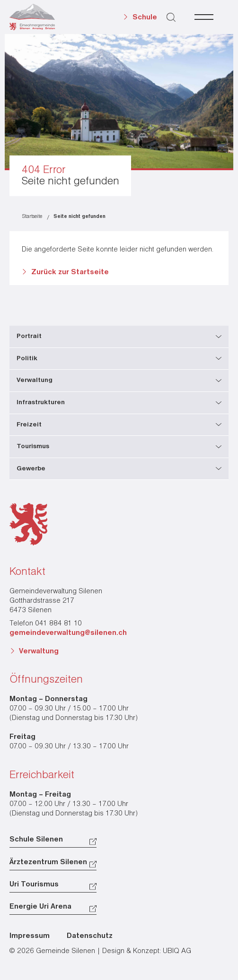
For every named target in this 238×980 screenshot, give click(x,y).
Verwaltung (39, 651)
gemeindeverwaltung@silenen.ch (68, 633)
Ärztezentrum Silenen (48, 862)
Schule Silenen (36, 840)
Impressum (30, 936)
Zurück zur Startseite (70, 272)
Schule (145, 17)
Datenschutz (90, 936)
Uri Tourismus (34, 885)
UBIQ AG (177, 951)
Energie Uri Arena (40, 907)
